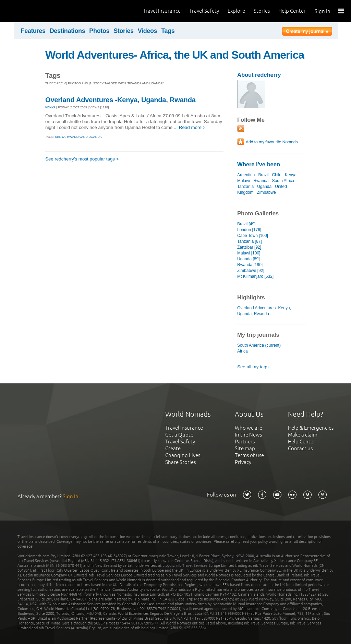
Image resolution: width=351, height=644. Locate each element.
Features (33, 31)
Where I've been (259, 164)
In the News (248, 435)
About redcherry (259, 75)
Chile (277, 175)
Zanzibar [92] (249, 247)
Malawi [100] (249, 253)
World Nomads (36, 11)
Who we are (249, 428)
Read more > (192, 127)
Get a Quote (179, 435)
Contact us (300, 448)
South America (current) (259, 345)
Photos (99, 31)
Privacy (243, 462)
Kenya (291, 175)
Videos (148, 31)
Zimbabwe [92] (251, 271)
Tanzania (245, 187)
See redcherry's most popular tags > (82, 159)
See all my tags (253, 367)
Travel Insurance (162, 11)
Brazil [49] (246, 224)
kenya (60, 137)
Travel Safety (204, 11)
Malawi (244, 181)
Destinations (68, 31)
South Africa (283, 181)
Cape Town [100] (253, 236)
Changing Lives (183, 455)
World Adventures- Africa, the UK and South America (175, 55)
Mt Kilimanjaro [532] (255, 276)
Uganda (264, 187)
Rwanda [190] (250, 265)
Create (173, 448)
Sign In (323, 11)
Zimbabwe (266, 192)
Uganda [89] (248, 259)
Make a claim (303, 435)
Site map (245, 448)
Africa (243, 351)
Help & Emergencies (311, 428)
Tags (168, 31)
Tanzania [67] (249, 241)
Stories (262, 11)
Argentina (246, 175)
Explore (236, 11)
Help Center (292, 11)
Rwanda (261, 181)
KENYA (50, 107)
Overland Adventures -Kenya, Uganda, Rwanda (120, 100)
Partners (245, 442)
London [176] (249, 230)
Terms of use (249, 455)
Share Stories (180, 462)
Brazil (263, 175)
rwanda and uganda (84, 137)
